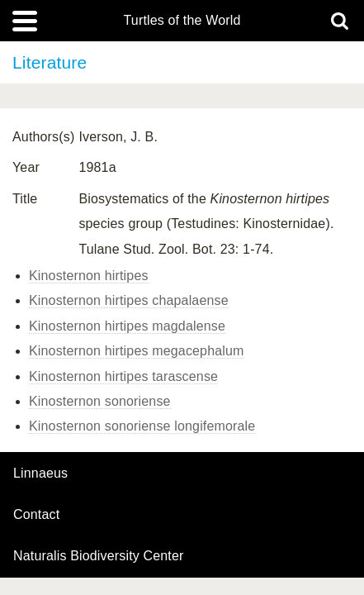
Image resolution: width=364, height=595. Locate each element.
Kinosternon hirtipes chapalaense (129, 300)
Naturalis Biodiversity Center (99, 556)
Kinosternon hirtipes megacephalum (137, 351)
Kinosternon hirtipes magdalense (127, 326)
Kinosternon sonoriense (100, 401)
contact (36, 514)
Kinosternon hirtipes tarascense (123, 376)
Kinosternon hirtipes (89, 276)
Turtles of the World (182, 21)
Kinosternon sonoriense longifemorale (142, 426)
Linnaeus (40, 474)
